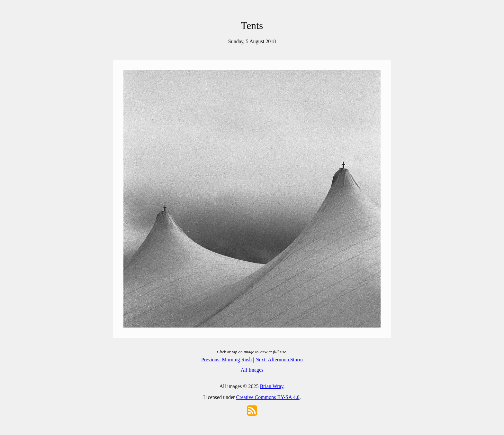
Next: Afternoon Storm (279, 360)
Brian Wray (271, 386)
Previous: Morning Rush (226, 360)
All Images (252, 370)
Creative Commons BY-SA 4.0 (268, 397)
